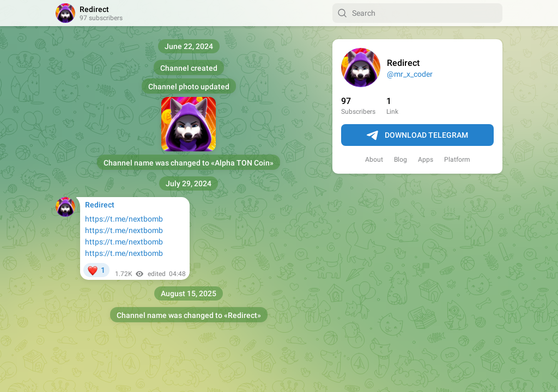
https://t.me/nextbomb (124, 219)
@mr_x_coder (410, 74)
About (374, 160)
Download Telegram (417, 136)
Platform (457, 160)
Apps (426, 160)
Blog (401, 160)
